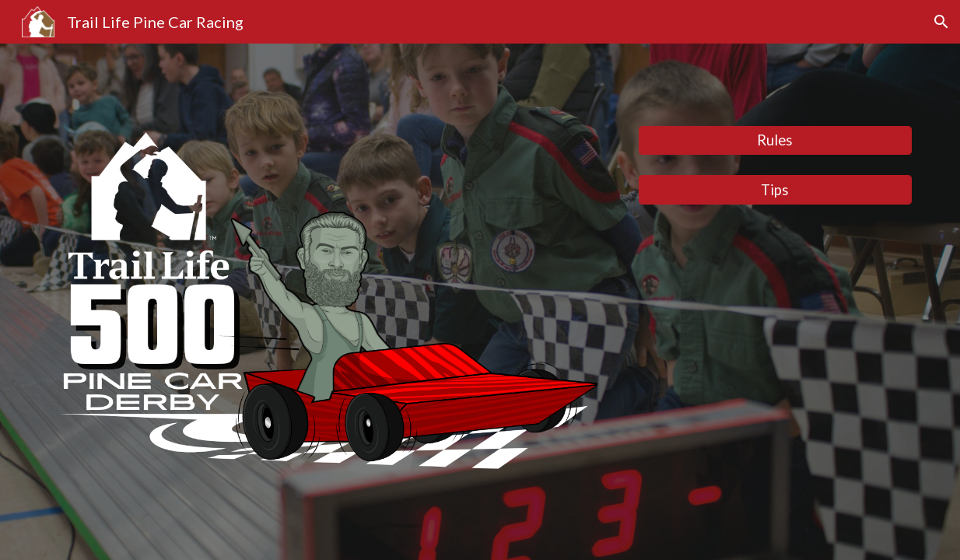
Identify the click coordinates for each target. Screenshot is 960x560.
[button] (941, 22)
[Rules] (775, 140)
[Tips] (775, 189)
